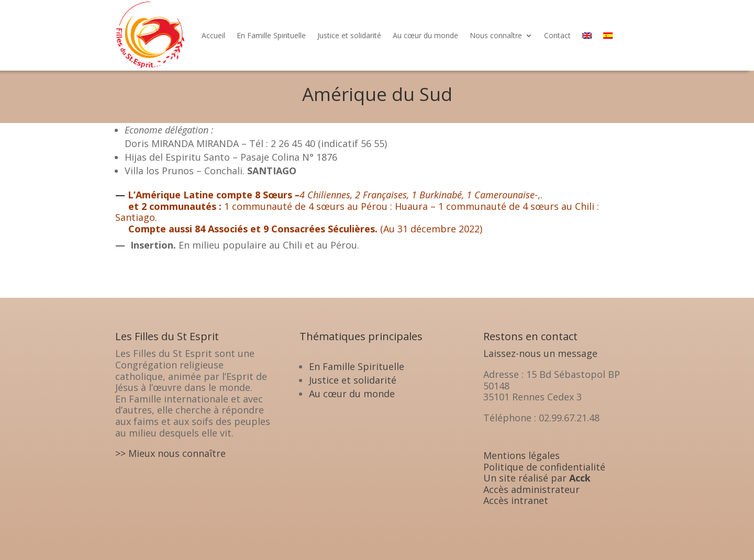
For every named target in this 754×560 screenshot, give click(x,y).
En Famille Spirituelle (271, 35)
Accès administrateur (531, 489)
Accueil (213, 35)
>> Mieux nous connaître (170, 453)
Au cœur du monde (425, 35)
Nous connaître (496, 35)
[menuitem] (587, 35)
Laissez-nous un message (540, 353)
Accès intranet (516, 500)
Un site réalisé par (537, 478)
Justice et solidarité (349, 35)
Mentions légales (522, 455)
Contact (557, 35)
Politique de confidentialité (544, 467)
